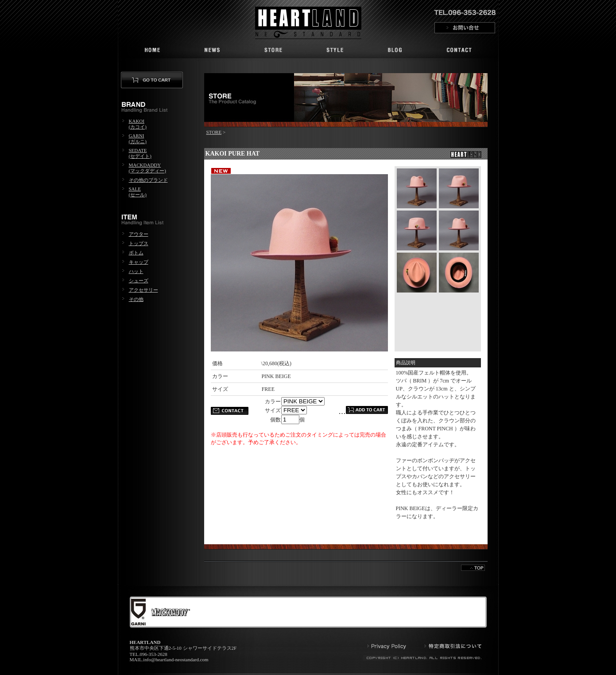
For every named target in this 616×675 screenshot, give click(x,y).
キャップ (139, 262)
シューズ (139, 281)
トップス (139, 243)
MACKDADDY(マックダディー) (147, 168)
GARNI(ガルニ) (138, 139)
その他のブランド (148, 180)
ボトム (136, 253)
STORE (214, 132)
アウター (139, 234)
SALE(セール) (138, 192)
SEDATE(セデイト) (140, 153)
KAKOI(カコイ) (138, 124)
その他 (136, 299)
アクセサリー (143, 290)
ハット (136, 271)
